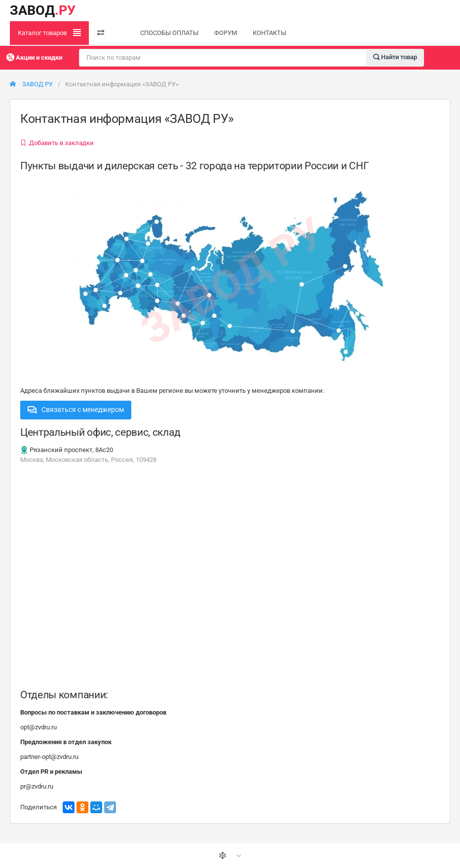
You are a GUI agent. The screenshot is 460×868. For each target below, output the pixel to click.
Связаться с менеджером (76, 410)
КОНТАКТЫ (269, 33)
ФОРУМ (226, 33)
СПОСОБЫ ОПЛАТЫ (169, 33)
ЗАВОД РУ (31, 84)
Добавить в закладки (57, 143)
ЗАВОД (43, 10)
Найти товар (395, 57)
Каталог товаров (49, 33)
